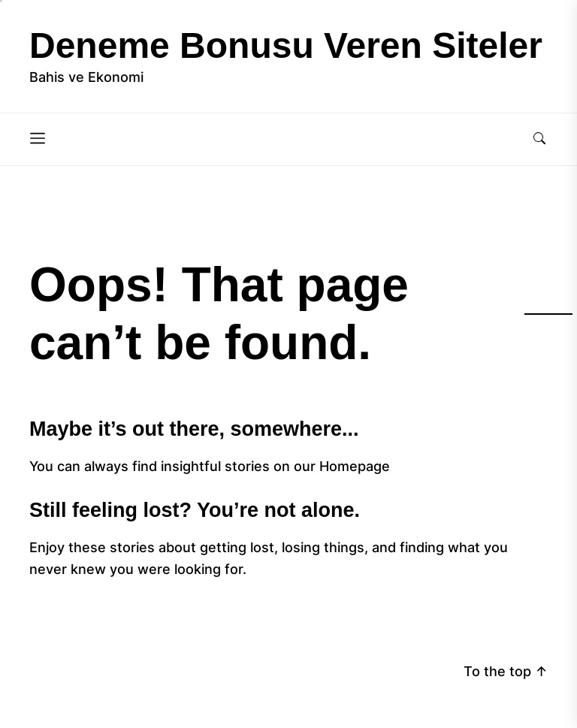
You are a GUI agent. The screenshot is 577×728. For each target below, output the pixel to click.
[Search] (539, 139)
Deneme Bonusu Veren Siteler (286, 45)
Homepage (355, 466)
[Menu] (38, 139)
